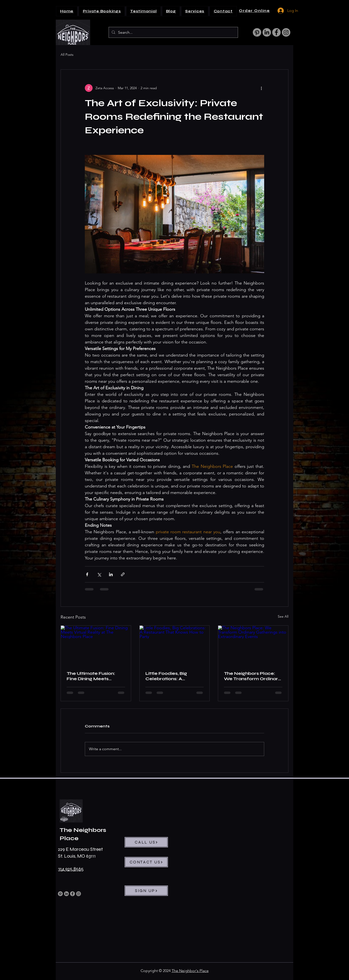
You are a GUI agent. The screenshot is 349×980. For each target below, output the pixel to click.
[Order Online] (255, 11)
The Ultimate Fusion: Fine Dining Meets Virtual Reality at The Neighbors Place (91, 676)
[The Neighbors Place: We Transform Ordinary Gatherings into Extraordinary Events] (253, 645)
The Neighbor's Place (190, 971)
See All (283, 616)
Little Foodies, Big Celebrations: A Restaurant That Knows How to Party (174, 676)
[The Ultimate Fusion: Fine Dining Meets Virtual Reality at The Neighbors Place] (96, 645)
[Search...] (173, 33)
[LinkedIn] (267, 32)
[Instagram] (286, 32)
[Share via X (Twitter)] (99, 574)
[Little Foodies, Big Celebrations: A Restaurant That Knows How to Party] (175, 645)
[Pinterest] (257, 32)
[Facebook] (276, 32)
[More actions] (261, 88)
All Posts (67, 55)
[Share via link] (123, 574)
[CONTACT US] (146, 862)
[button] (195, 11)
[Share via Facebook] (87, 574)
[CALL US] (146, 842)
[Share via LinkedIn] (111, 574)
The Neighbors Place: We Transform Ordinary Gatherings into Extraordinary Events (252, 676)
